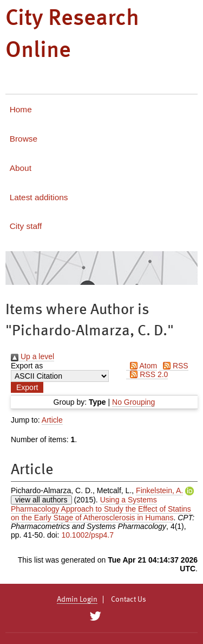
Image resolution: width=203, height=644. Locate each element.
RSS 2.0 (147, 374)
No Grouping (133, 402)
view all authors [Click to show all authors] (41, 500)
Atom (142, 366)
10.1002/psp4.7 (87, 535)
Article (52, 420)
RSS (174, 366)
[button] (27, 387)
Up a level (32, 356)
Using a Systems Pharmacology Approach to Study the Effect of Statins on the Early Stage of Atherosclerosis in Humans (101, 509)
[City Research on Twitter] (96, 616)
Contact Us (129, 600)
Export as (27, 366)
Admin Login (77, 600)
